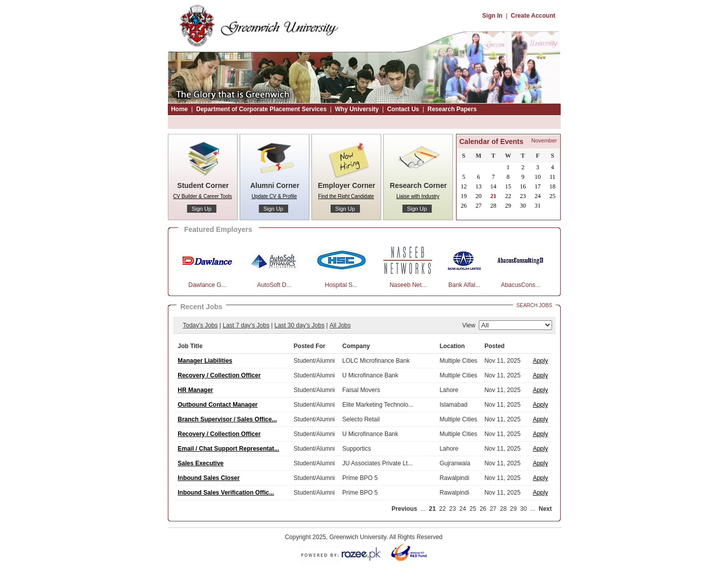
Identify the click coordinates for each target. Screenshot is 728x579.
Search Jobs (535, 305)
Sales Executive (201, 463)
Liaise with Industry (418, 196)
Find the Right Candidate (346, 196)
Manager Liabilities (205, 361)
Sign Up (201, 209)
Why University (357, 109)
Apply (540, 361)
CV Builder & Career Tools (202, 196)
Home (179, 109)
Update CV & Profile (275, 196)
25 (473, 509)
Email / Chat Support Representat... (229, 449)
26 (483, 509)
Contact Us (403, 109)
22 (443, 509)
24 (463, 509)
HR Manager (196, 390)
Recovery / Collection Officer (219, 375)
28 (503, 509)
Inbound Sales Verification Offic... (226, 493)
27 (493, 509)
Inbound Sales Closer (209, 478)
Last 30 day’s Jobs (300, 325)
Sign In (492, 16)
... (423, 509)
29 (513, 509)
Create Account (533, 16)
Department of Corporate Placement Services (261, 109)
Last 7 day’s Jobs (246, 325)
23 (453, 509)
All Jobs (340, 325)
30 (524, 509)
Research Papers (452, 109)
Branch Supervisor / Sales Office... (227, 419)
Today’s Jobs (200, 325)
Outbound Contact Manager (218, 405)
